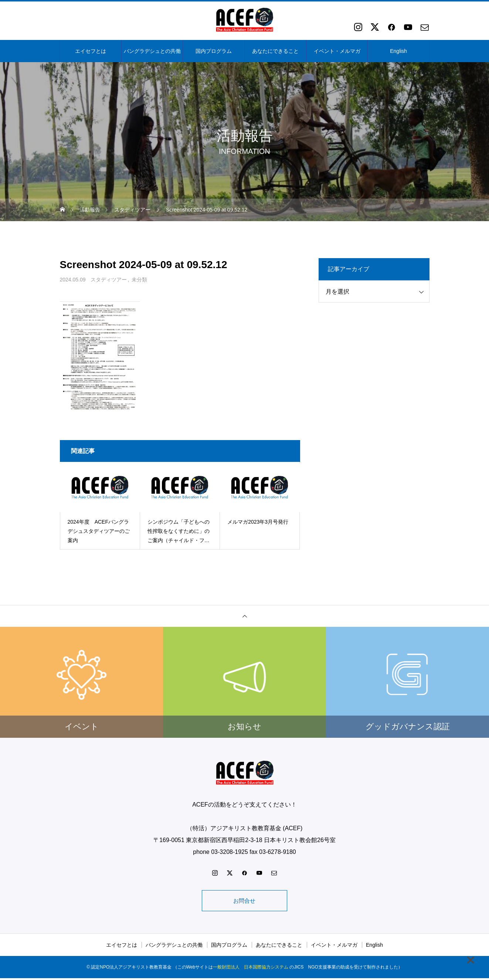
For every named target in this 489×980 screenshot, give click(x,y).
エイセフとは (91, 51)
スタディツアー (109, 280)
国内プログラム (214, 51)
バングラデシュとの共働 (152, 51)
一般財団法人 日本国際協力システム (251, 969)
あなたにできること (275, 51)
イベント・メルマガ (337, 51)
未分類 (139, 280)
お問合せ (245, 901)
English (398, 51)
